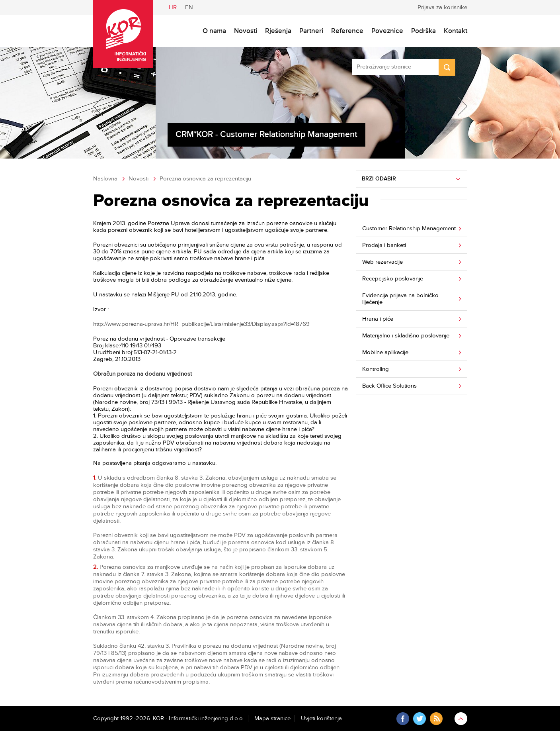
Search (447, 67)
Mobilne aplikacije (385, 352)
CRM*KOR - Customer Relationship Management (266, 134)
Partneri (311, 31)
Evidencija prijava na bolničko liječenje (400, 299)
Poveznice (387, 31)
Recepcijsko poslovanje (393, 279)
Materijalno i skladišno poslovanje (406, 336)
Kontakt (456, 31)
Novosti (246, 31)
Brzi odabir (379, 179)
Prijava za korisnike (442, 7)
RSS (436, 719)
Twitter (420, 719)
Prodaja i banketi (384, 245)
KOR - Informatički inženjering (123, 34)
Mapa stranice (272, 718)
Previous (103, 106)
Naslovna (105, 179)
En (189, 7)
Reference (347, 31)
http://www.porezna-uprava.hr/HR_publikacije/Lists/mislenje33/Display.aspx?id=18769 (201, 324)
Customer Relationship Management (409, 228)
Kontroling (376, 369)
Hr (173, 7)
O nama (214, 31)
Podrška (423, 31)
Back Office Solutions (389, 386)
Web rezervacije (382, 262)
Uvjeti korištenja (321, 718)
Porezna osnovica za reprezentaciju (205, 179)
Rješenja (278, 31)
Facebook (403, 719)
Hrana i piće (378, 319)
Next (458, 106)
